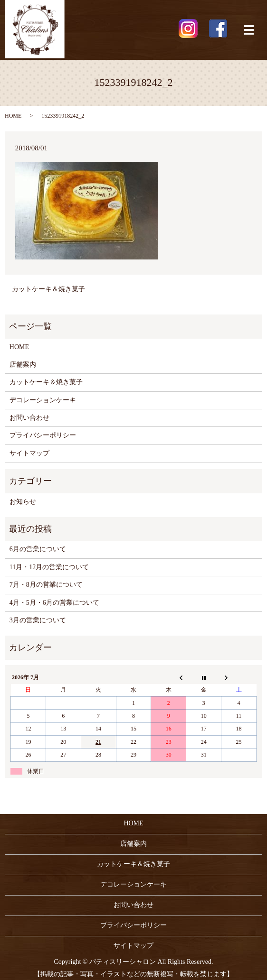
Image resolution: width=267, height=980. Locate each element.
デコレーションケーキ (43, 400)
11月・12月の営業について (49, 567)
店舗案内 (23, 365)
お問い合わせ (29, 418)
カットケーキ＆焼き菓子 (48, 289)
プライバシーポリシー (43, 435)
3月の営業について (38, 620)
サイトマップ (29, 453)
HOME (13, 116)
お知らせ (23, 502)
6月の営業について (38, 549)
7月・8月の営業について (46, 585)
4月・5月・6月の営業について (54, 603)
